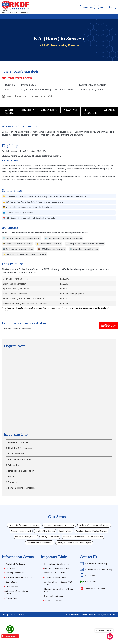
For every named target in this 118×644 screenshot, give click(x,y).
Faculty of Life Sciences (94, 532)
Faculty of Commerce (16, 545)
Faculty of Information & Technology (39, 525)
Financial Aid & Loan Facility (21, 471)
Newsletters (11, 592)
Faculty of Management (65, 532)
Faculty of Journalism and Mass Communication (54, 545)
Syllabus (109, 110)
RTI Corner (11, 578)
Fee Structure (90, 111)
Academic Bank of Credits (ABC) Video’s (59, 593)
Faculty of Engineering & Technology (79, 525)
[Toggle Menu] (113, 17)
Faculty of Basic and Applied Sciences (54, 539)
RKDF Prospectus (16, 454)
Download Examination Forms (19, 587)
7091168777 (10, 636)
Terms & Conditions (54, 611)
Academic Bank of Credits (56, 587)
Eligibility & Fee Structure (20, 448)
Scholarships (49, 110)
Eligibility (27, 110)
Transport (13, 482)
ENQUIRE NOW (108, 325)
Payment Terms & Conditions (22, 488)
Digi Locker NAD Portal (55, 583)
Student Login (82, 7)
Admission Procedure (18, 442)
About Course (10, 111)
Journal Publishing (105, 7)
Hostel (11, 476)
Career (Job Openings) (16, 583)
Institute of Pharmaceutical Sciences (31, 532)
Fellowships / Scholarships (57, 573)
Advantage (71, 110)
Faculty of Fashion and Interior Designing (59, 552)
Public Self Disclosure (16, 573)
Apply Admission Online (19, 459)
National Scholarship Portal (57, 578)
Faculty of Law (23, 539)
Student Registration (54, 606)
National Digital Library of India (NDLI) (60, 601)
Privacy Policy (12, 608)
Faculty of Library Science (90, 539)
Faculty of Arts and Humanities (98, 545)
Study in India (12, 597)
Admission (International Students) (17, 603)
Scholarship (14, 465)
